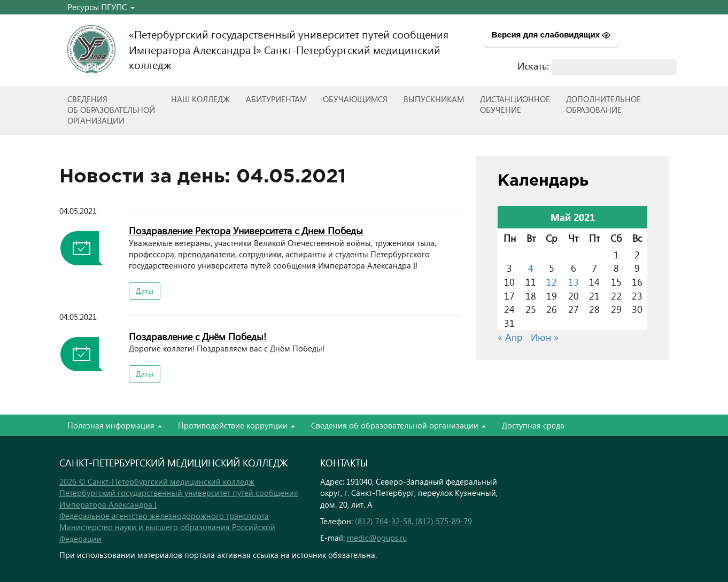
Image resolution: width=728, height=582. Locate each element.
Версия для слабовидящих (551, 35)
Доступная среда (533, 425)
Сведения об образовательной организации (398, 425)
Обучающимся (355, 99)
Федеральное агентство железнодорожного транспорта (164, 516)
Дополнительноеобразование (603, 104)
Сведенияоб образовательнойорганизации (111, 110)
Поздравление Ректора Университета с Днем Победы (246, 230)
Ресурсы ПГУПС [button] (101, 7)
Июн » (545, 337)
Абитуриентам (276, 99)
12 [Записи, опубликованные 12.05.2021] (552, 282)
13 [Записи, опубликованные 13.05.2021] (574, 282)
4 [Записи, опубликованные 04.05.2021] (531, 268)
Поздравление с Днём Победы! (198, 336)
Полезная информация (115, 425)
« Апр (510, 337)
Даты (145, 291)
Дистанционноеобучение (515, 104)
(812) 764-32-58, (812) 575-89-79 (413, 521)
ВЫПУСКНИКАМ (434, 99)
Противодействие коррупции (237, 425)
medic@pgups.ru (377, 538)
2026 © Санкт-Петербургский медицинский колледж (157, 481)
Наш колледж (200, 99)
